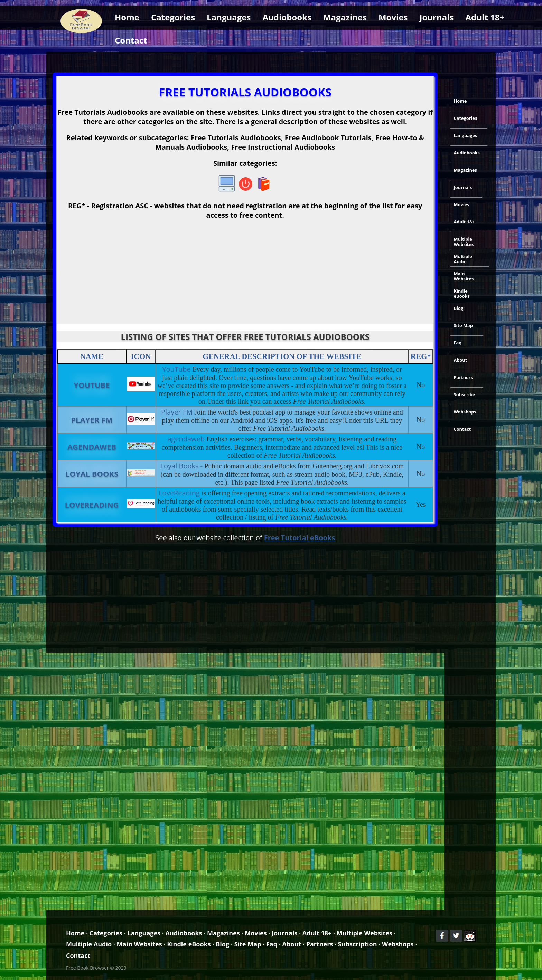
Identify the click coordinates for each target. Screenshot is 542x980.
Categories (173, 17)
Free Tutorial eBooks (300, 538)
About (461, 360)
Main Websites (464, 276)
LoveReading (92, 505)
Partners (463, 377)
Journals (437, 17)
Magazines (345, 17)
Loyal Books (92, 474)
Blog (459, 308)
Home (127, 17)
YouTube (92, 385)
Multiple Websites (464, 242)
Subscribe (465, 394)
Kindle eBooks (462, 293)
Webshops (465, 412)
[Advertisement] (271, 61)
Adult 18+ (485, 17)
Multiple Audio (463, 259)
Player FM (92, 420)
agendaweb (92, 447)
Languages (229, 17)
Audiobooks (287, 17)
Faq (458, 343)
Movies (393, 17)
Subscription (358, 944)
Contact (131, 40)
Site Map (463, 325)
